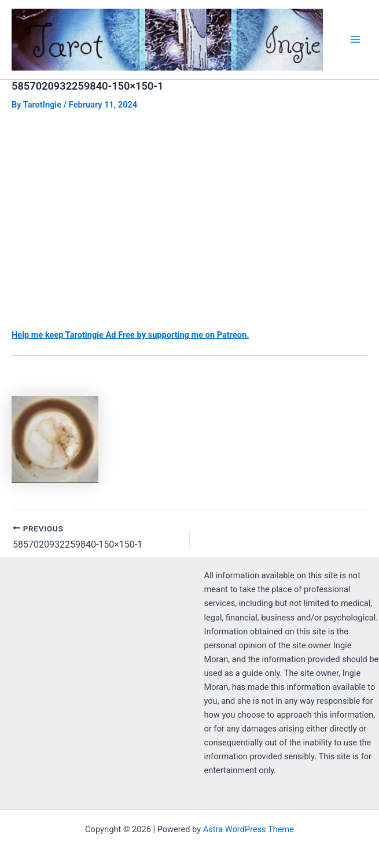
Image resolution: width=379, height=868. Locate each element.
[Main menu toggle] (355, 39)
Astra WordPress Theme (249, 829)
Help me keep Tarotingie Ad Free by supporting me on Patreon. (130, 335)
